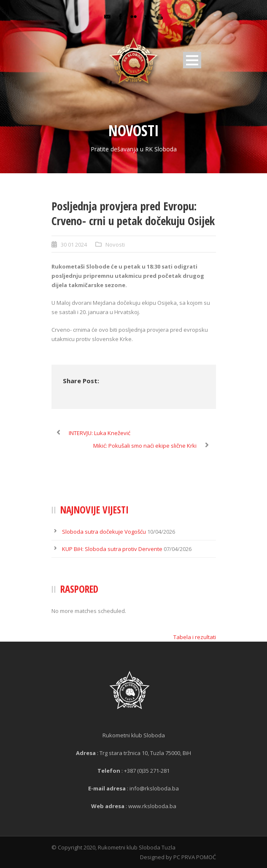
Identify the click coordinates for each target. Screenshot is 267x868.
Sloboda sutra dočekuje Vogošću (104, 532)
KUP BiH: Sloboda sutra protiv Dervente (112, 549)
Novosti (115, 245)
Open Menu (192, 60)
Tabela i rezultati (195, 637)
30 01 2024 (74, 245)
